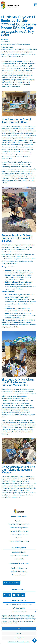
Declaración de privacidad (23, 642)
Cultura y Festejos (9, 44)
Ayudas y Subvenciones (19, 568)
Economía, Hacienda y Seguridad (19, 524)
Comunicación (19, 559)
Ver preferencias (19, 638)
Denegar (19, 633)
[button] (35, 612)
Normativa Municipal (19, 575)
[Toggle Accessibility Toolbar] (34, 641)
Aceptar (19, 629)
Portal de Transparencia (19, 571)
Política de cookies (12, 642)
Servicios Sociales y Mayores (19, 531)
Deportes (19, 538)
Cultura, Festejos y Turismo (19, 534)
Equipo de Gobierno (19, 552)
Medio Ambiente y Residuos (19, 528)
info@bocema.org (19, 608)
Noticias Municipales (23, 44)
